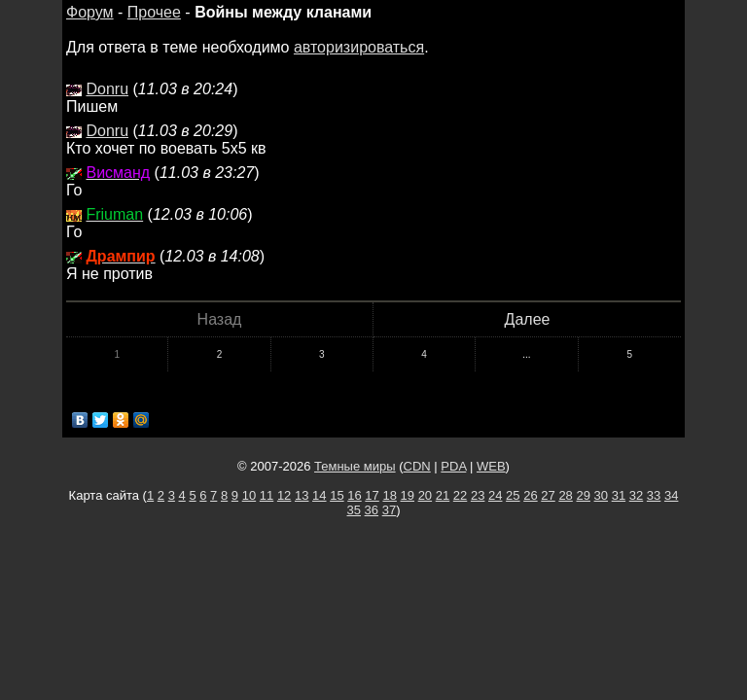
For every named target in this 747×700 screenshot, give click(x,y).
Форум (90, 12)
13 (302, 495)
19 (408, 495)
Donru (107, 89)
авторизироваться (359, 47)
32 (636, 495)
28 (565, 495)
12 (284, 495)
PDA (453, 466)
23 (478, 495)
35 (354, 510)
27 (548, 495)
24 (495, 495)
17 (372, 495)
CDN (417, 466)
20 (425, 495)
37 (389, 510)
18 (389, 495)
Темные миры (355, 466)
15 (337, 495)
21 (443, 495)
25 (513, 495)
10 (249, 495)
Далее (528, 319)
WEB (491, 466)
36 (372, 510)
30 (601, 495)
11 (267, 495)
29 (583, 495)
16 (354, 495)
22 (460, 495)
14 (319, 495)
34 (671, 495)
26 (530, 495)
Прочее (154, 12)
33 (654, 495)
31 (619, 495)
